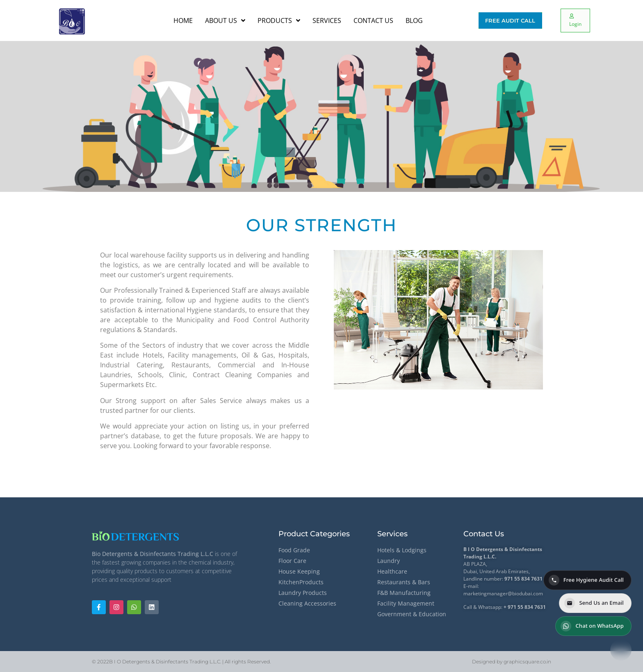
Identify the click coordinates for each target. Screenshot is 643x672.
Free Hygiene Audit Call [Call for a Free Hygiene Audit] (586, 580)
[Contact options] (621, 650)
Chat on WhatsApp (592, 626)
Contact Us (484, 534)
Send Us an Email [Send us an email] (594, 603)
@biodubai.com (525, 593)
